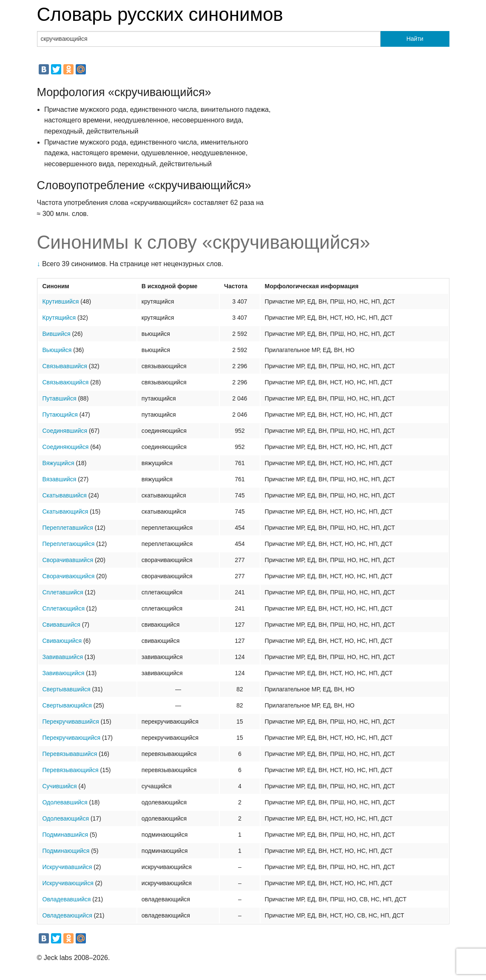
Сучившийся (60, 786)
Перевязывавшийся (70, 754)
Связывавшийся (65, 366)
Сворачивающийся (69, 576)
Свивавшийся (61, 625)
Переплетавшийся (68, 528)
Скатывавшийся (65, 495)
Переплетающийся (69, 544)
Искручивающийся (68, 883)
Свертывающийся (67, 705)
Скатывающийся (65, 511)
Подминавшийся (65, 835)
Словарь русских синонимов (160, 14)
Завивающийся (64, 673)
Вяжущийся (58, 463)
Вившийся (57, 334)
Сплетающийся (64, 608)
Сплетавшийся (63, 592)
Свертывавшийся (67, 689)
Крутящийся (59, 318)
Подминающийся (66, 851)
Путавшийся (60, 398)
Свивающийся (62, 641)
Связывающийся (66, 382)
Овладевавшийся (67, 899)
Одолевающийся (66, 818)
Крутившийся (61, 301)
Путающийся (60, 415)
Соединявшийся (65, 431)
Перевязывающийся (71, 770)
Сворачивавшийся (68, 560)
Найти (415, 39)
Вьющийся (57, 350)
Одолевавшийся (65, 802)
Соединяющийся (66, 447)
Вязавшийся (60, 479)
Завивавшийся (63, 657)
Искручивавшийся (67, 867)
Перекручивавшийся (71, 722)
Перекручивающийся (72, 738)
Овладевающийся (67, 915)
